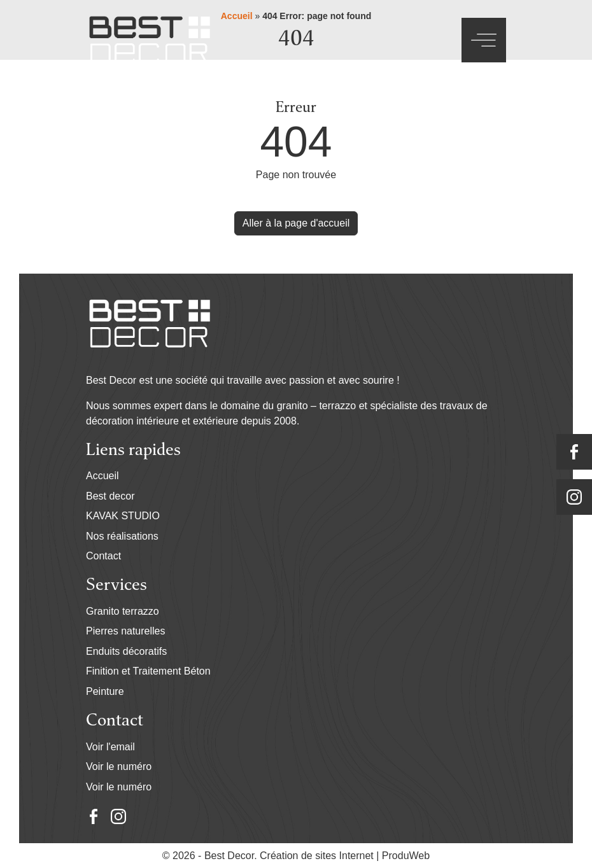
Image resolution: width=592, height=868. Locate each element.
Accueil (102, 476)
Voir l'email (110, 747)
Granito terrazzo (123, 611)
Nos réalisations (122, 536)
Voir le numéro (119, 766)
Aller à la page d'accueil (296, 223)
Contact (103, 556)
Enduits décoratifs (126, 651)
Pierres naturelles (126, 631)
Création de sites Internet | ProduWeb (345, 856)
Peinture (105, 691)
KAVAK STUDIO (123, 516)
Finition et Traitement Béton (148, 671)
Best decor (110, 496)
